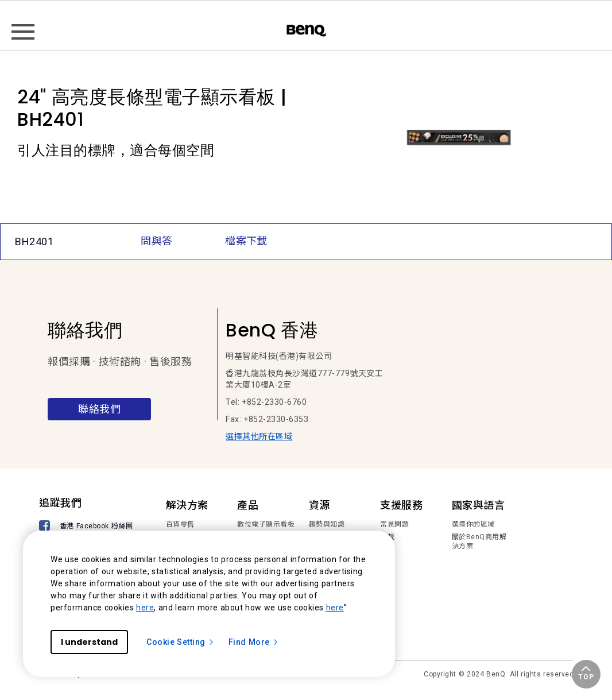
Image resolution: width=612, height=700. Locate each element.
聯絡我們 (99, 409)
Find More (254, 642)
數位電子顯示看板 (266, 524)
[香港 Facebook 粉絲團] (88, 527)
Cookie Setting (181, 642)
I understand (89, 642)
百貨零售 (180, 524)
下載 (387, 537)
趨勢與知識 (327, 524)
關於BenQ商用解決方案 (479, 542)
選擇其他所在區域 (259, 436)
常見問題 (394, 524)
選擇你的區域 (473, 524)
